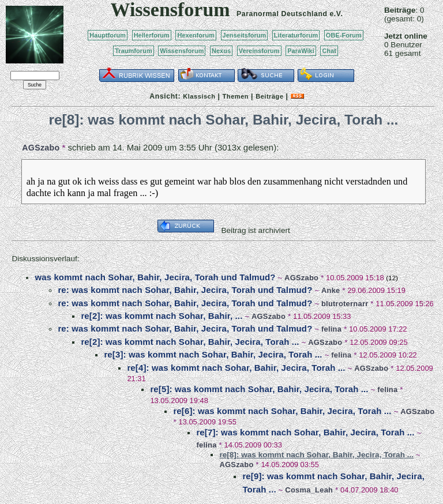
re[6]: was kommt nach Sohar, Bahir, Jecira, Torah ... (282, 411)
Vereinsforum (259, 51)
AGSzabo (41, 148)
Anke (331, 290)
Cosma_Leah (309, 490)
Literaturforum (296, 35)
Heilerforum (152, 35)
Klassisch (199, 96)
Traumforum (134, 51)
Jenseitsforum (245, 35)
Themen (236, 96)
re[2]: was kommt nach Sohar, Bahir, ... (162, 316)
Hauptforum (108, 35)
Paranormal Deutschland (282, 14)
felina (331, 329)
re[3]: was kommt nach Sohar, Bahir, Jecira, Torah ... (213, 354)
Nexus (221, 51)
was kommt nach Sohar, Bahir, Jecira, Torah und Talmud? (155, 277)
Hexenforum (196, 35)
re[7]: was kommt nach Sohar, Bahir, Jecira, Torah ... (305, 432)
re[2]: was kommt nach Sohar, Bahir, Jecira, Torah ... (190, 342)
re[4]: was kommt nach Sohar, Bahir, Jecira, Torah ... (236, 368)
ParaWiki (301, 51)
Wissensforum (182, 51)
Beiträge (269, 96)
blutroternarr (345, 304)
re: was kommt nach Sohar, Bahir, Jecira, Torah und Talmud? (185, 290)
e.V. (336, 14)
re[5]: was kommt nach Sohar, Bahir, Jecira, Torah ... (259, 389)
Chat (329, 51)
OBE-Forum (344, 35)
